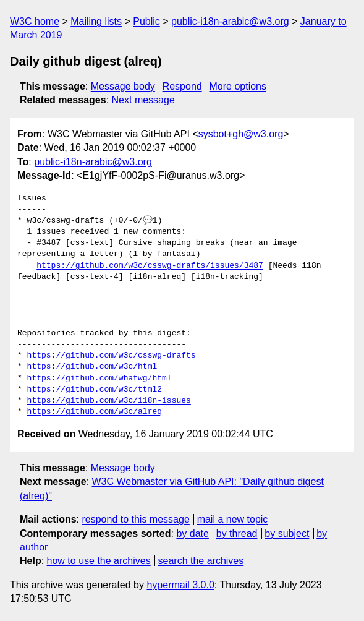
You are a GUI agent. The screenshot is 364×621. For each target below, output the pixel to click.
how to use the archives (99, 561)
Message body (123, 86)
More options (238, 86)
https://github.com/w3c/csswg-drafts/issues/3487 (150, 266)
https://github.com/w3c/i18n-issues (109, 401)
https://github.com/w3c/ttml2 (95, 390)
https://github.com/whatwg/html (99, 379)
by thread (237, 533)
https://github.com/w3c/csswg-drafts (112, 356)
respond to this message (135, 519)
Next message (143, 100)
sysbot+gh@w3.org (241, 134)
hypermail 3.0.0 (180, 585)
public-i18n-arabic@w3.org (230, 21)
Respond (182, 86)
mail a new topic (233, 519)
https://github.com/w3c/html (92, 367)
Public (146, 21)
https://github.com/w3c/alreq (95, 412)
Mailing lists (96, 21)
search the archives (201, 561)
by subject (287, 533)
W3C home (35, 21)
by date (192, 533)
